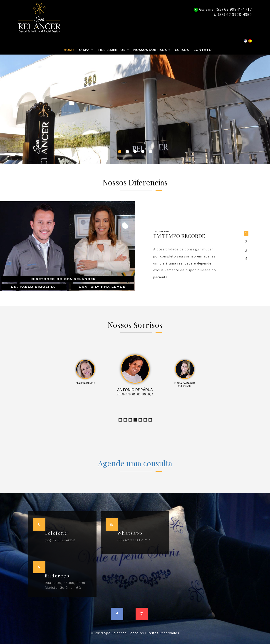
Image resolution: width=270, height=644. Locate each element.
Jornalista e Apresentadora (122, 420)
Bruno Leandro (127, 420)
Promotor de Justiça (137, 420)
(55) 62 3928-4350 (60, 540)
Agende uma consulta (135, 463)
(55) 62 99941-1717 (134, 540)
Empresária (142, 420)
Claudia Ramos (132, 420)
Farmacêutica (147, 420)
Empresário (152, 420)
